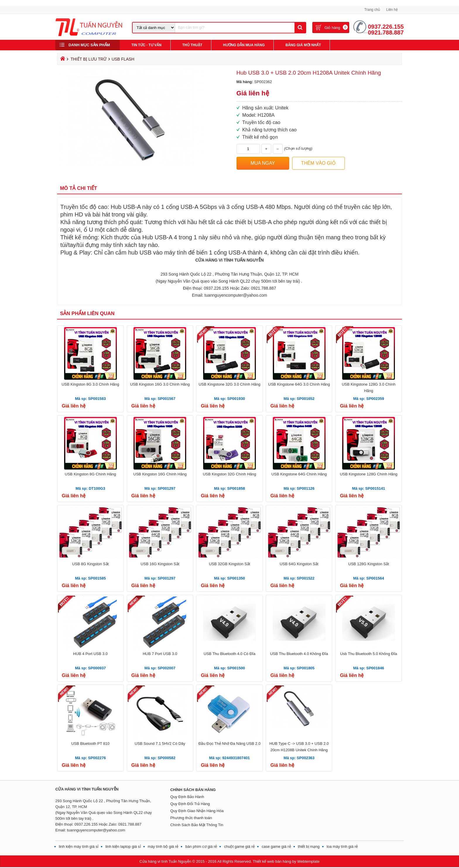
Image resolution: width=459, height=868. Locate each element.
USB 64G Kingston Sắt (299, 564)
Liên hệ (392, 10)
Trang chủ (372, 10)
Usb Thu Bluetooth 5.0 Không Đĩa (369, 654)
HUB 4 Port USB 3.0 (90, 654)
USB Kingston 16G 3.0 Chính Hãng (160, 384)
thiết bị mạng (309, 846)
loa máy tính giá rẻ (342, 846)
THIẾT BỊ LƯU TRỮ (89, 59)
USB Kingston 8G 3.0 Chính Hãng (90, 384)
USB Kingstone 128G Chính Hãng (369, 474)
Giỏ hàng (332, 28)
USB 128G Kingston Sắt (369, 564)
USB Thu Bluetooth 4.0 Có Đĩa (230, 654)
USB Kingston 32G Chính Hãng (229, 474)
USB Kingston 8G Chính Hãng (90, 474)
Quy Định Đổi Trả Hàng (190, 804)
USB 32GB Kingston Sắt (230, 564)
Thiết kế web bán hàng (272, 861)
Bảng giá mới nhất (303, 45)
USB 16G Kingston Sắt (160, 564)
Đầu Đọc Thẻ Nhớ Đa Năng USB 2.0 (229, 744)
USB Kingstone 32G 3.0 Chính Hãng (229, 384)
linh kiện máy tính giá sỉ (79, 846)
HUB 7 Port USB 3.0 (160, 654)
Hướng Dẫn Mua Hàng (244, 45)
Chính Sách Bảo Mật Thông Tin (197, 825)
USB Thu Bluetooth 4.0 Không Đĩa (299, 654)
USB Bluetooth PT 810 (90, 744)
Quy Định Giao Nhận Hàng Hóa (197, 811)
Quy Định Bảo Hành (187, 797)
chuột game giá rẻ (239, 846)
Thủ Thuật (192, 45)
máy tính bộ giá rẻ (163, 846)
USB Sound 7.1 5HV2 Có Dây (160, 744)
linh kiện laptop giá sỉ (123, 846)
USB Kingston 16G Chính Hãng (160, 474)
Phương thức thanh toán (191, 818)
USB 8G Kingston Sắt (90, 564)
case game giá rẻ (276, 846)
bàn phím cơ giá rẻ (201, 846)
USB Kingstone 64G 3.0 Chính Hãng (299, 384)
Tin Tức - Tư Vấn (147, 45)
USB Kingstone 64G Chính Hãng (299, 474)
